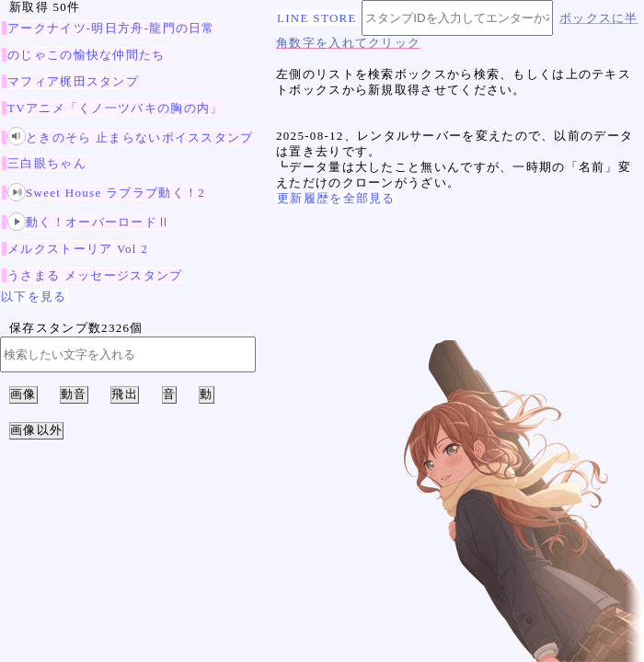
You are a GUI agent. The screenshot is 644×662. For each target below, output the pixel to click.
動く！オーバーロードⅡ (89, 222)
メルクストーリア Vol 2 (78, 249)
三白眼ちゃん (47, 163)
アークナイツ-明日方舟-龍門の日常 (111, 28)
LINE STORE (317, 18)
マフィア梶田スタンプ (73, 81)
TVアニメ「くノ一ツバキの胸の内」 (115, 108)
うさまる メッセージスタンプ (95, 275)
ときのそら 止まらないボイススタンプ (131, 137)
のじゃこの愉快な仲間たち (86, 55)
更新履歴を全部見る (336, 198)
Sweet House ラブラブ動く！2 (106, 193)
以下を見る (34, 297)
